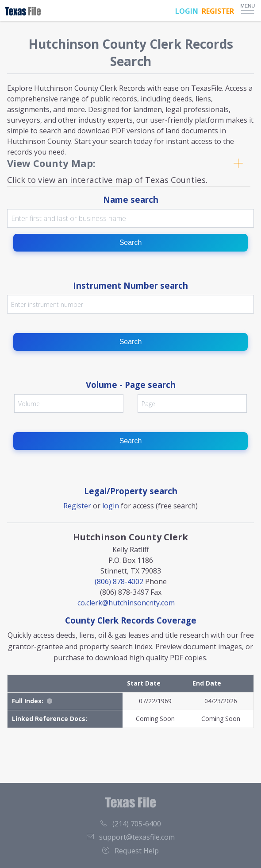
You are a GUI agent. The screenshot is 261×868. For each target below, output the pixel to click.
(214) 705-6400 (130, 824)
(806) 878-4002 (119, 581)
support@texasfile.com (131, 837)
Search (131, 242)
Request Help (130, 851)
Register (77, 506)
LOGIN (187, 11)
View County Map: (51, 163)
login (111, 506)
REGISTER (218, 11)
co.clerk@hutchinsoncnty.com (126, 603)
